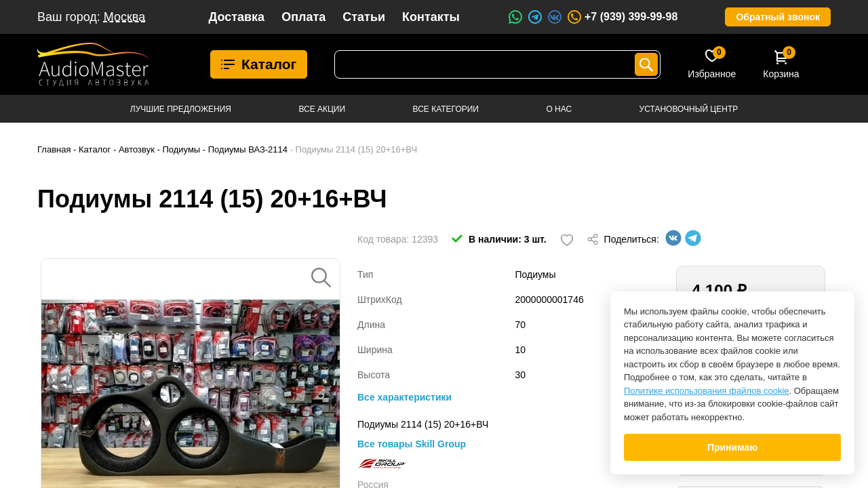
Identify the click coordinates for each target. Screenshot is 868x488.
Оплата (303, 17)
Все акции (322, 109)
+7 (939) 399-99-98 (622, 17)
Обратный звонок (778, 17)
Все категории (446, 109)
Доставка (236, 17)
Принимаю (732, 447)
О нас (559, 109)
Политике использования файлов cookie (707, 391)
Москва (124, 17)
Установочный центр (689, 109)
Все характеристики (405, 397)
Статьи (364, 17)
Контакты (431, 17)
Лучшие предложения (181, 109)
